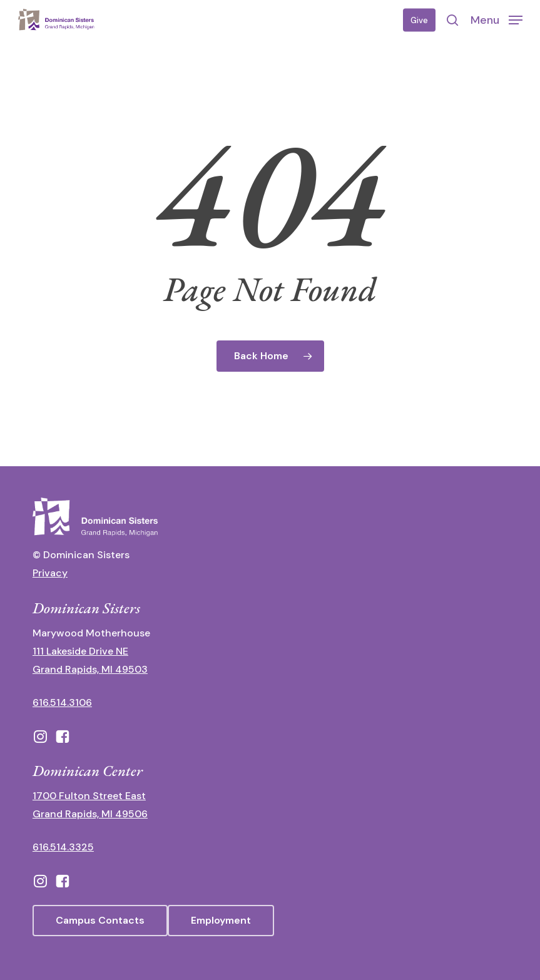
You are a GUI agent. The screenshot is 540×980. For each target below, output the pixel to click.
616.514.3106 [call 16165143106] (62, 702)
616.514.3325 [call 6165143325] (63, 847)
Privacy (50, 573)
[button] (497, 19)
